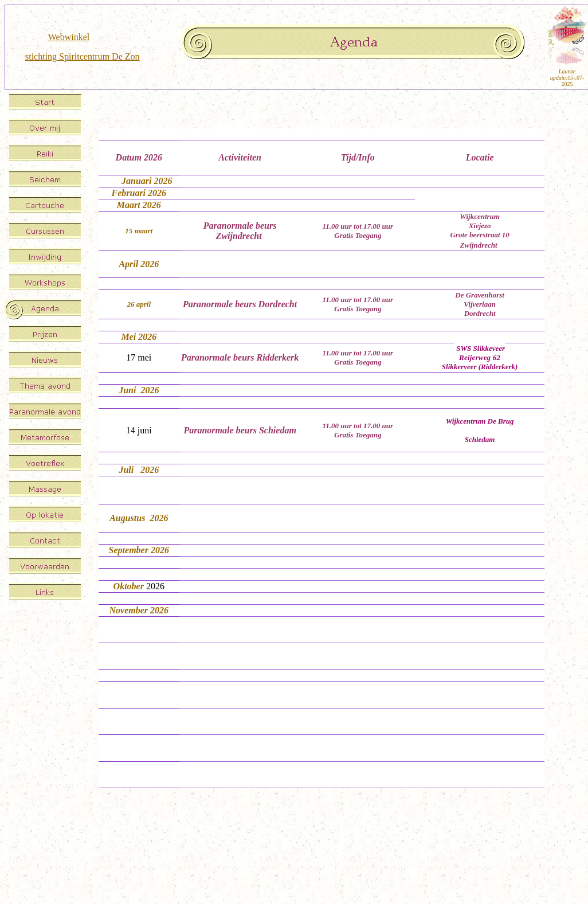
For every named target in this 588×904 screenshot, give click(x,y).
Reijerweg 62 (480, 357)
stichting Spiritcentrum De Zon (83, 56)
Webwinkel (69, 37)
